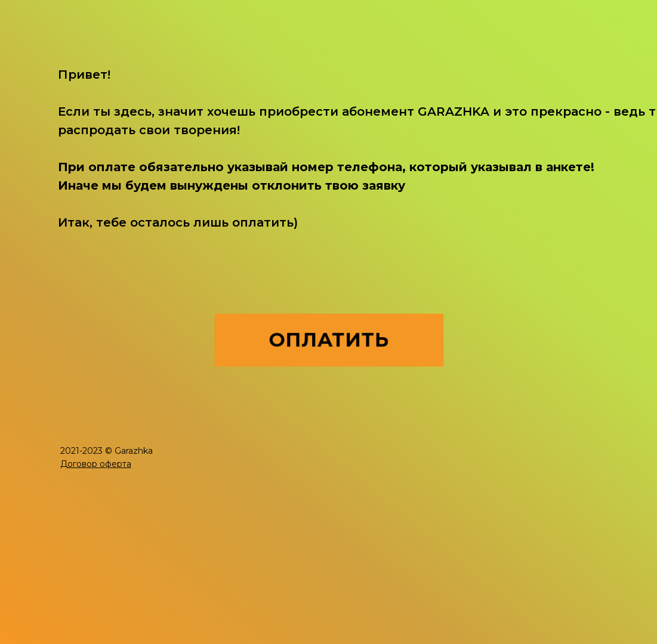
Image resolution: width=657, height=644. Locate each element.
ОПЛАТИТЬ (329, 340)
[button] (96, 464)
